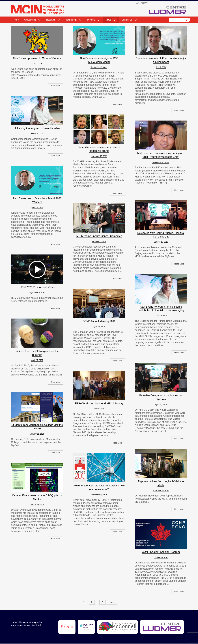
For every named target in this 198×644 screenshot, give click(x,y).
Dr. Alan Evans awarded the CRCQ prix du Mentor (37, 497)
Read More (55, 86)
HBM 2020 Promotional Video (37, 287)
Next (112, 602)
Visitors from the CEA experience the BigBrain (37, 353)
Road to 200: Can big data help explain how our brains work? (99, 487)
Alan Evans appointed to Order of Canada (37, 58)
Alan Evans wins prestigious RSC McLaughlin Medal (99, 60)
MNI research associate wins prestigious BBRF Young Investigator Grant (161, 155)
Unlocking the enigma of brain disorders (37, 128)
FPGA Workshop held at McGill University (99, 403)
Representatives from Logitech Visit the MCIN (161, 483)
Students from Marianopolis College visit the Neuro (37, 427)
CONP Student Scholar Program (161, 552)
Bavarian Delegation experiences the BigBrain (161, 397)
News (108, 20)
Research (51, 20)
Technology (71, 20)
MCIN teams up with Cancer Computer (99, 236)
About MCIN (30, 20)
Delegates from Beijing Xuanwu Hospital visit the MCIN (161, 235)
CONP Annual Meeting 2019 (99, 321)
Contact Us (127, 20)
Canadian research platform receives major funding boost (161, 60)
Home (16, 20)
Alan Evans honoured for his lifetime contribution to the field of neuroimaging (161, 308)
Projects (91, 20)
